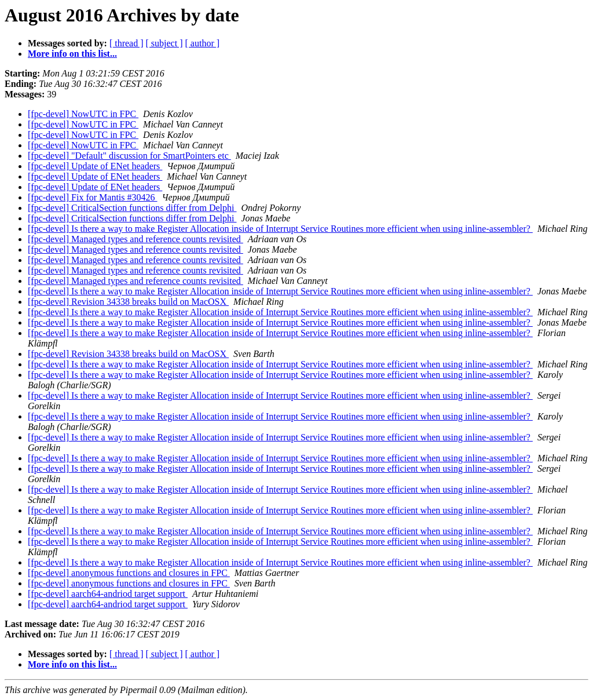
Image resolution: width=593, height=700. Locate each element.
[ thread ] (127, 43)
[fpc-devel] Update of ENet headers (95, 166)
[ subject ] (164, 43)
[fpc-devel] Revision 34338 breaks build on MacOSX (128, 302)
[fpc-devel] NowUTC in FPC (83, 114)
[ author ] (203, 43)
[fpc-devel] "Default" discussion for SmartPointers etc (129, 156)
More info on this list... (72, 54)
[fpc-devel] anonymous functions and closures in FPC (129, 573)
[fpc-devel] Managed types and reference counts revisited (136, 239)
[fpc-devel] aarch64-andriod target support (108, 594)
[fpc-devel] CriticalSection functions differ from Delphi (132, 208)
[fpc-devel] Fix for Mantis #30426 (93, 197)
